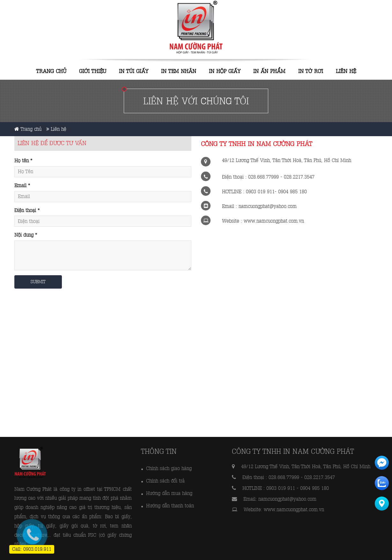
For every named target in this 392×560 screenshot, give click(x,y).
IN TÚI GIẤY (134, 71)
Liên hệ (346, 71)
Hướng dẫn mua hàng (169, 493)
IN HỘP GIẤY (225, 71)
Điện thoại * (27, 210)
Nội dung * (26, 235)
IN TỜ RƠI (311, 71)
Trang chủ (51, 71)
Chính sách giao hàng (169, 468)
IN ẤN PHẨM (269, 71)
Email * (22, 185)
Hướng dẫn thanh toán (170, 506)
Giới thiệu (93, 71)
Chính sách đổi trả (165, 481)
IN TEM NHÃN (179, 71)
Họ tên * (23, 161)
